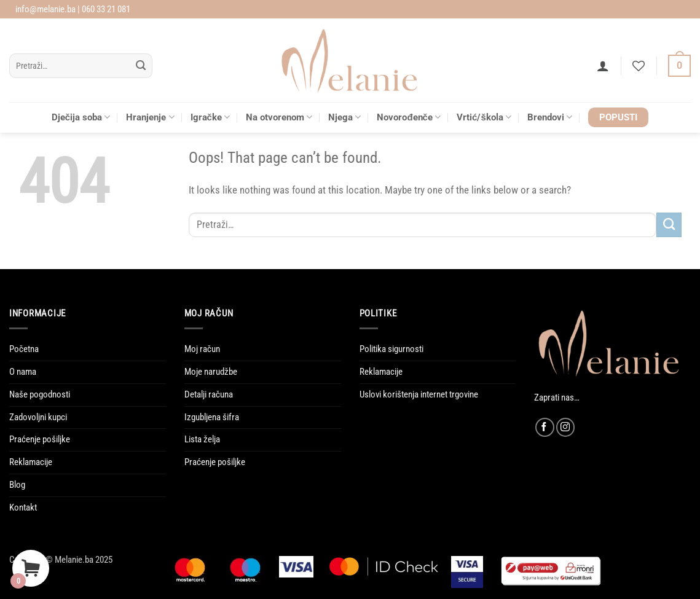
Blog (17, 485)
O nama (23, 372)
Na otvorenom (279, 117)
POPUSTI (618, 117)
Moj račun (202, 349)
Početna (24, 349)
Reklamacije (31, 462)
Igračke (210, 117)
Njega (344, 117)
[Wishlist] (639, 66)
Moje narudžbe (211, 372)
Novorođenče (409, 117)
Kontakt (23, 507)
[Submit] (140, 66)
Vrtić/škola (484, 117)
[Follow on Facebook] (545, 427)
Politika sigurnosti (391, 349)
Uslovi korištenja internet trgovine (419, 394)
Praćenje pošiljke (40, 439)
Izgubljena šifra (212, 417)
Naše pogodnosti (40, 394)
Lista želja (202, 439)
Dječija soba (81, 117)
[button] (603, 66)
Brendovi (550, 117)
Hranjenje (150, 117)
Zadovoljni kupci (38, 417)
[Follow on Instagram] (566, 427)
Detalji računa (209, 394)
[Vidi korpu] (679, 66)
